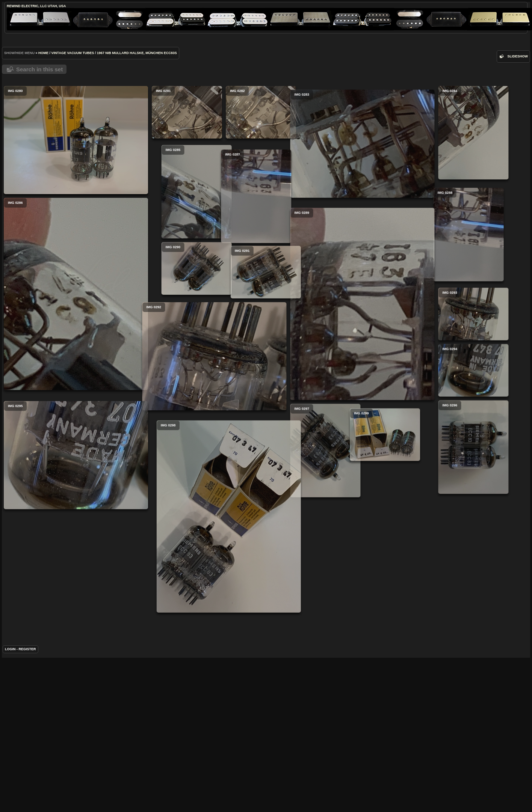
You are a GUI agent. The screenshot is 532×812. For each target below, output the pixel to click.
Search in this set (39, 69)
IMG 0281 (187, 112)
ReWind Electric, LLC (27, 6)
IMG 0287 (227, 241)
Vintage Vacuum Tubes (73, 53)
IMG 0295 (76, 500)
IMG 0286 (76, 294)
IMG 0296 (415, 492)
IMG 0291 (295, 311)
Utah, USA (57, 6)
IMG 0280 (76, 140)
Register (27, 696)
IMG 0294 (415, 415)
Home (43, 53)
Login (10, 696)
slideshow (518, 56)
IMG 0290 (255, 285)
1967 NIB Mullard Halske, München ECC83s (137, 53)
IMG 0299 (238, 524)
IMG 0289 (304, 365)
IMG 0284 (415, 133)
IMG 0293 (415, 359)
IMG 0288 (380, 263)
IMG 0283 (304, 166)
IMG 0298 (258, 594)
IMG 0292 (156, 395)
